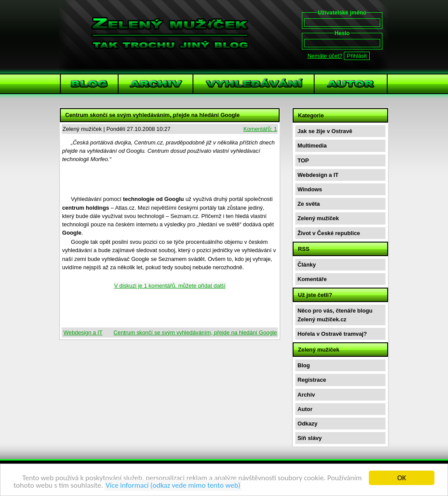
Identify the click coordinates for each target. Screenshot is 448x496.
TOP (303, 160)
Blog (304, 365)
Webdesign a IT (83, 332)
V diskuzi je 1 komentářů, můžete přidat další (170, 286)
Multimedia (312, 146)
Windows (310, 189)
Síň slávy (310, 438)
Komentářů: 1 (260, 129)
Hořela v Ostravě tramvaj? (332, 334)
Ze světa (309, 204)
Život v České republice (329, 233)
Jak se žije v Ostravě (325, 131)
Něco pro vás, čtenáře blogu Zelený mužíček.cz (335, 315)
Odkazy (308, 424)
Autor (305, 409)
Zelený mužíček (318, 218)
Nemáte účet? (325, 56)
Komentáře (312, 279)
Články (307, 265)
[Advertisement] (170, 181)
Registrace (312, 380)
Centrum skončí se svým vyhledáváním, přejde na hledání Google (195, 332)
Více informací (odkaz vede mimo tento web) (173, 486)
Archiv (306, 395)
